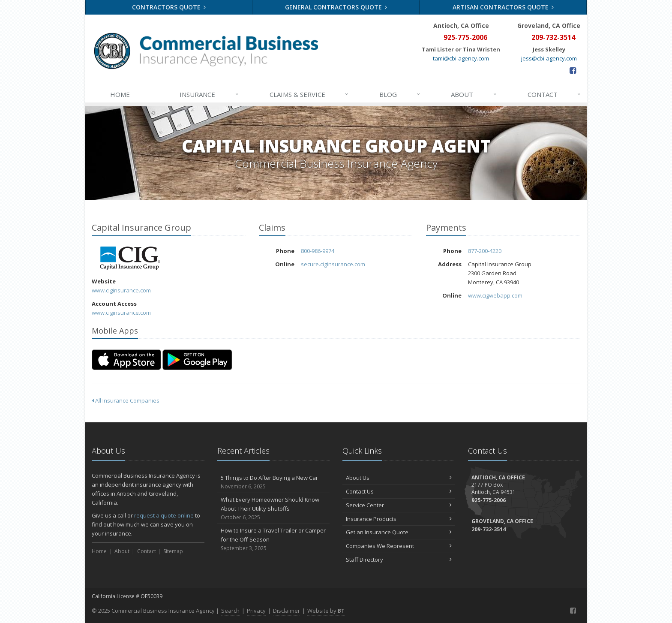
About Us (399, 478)
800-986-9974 (318, 251)
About (474, 94)
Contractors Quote (169, 7)
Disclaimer (286, 611)
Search (230, 611)
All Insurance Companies (126, 400)
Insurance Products (399, 519)
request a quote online (164, 515)
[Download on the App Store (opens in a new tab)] (126, 360)
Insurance (209, 94)
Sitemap (173, 551)
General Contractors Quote (336, 7)
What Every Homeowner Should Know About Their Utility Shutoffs (274, 509)
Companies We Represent (399, 546)
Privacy (256, 611)
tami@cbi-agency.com (461, 58)
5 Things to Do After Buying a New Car (274, 482)
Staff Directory (399, 560)
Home (120, 94)
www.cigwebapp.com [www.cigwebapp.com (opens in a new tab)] (495, 295)
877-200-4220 (485, 251)
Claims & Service (309, 94)
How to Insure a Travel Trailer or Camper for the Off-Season (274, 539)
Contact (555, 94)
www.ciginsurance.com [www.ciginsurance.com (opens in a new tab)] (121, 290)
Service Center (399, 505)
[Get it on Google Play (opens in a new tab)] (197, 360)
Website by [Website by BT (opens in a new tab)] (326, 611)
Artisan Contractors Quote (503, 7)
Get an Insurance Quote (399, 532)
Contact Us (399, 491)
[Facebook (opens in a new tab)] (573, 70)
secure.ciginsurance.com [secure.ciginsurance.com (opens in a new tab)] (333, 264)
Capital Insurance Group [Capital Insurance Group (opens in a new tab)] (130, 258)
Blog (400, 94)
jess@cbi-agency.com (549, 58)
